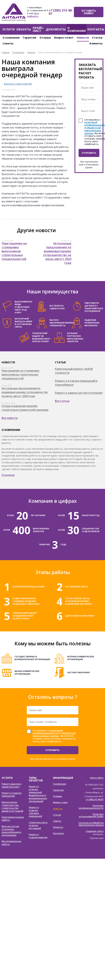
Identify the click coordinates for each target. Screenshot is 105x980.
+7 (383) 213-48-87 (61, 12)
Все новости (10, 418)
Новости (83, 38)
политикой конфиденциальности (48, 732)
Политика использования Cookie (91, 815)
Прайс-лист (38, 29)
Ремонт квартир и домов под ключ (11, 785)
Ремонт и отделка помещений (12, 794)
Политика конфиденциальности (91, 807)
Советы (8, 43)
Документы (56, 29)
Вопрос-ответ (64, 38)
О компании (77, 29)
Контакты (96, 29)
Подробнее (8, 475)
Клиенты (96, 43)
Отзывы (45, 38)
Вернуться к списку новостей (18, 84)
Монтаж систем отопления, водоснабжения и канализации (11, 831)
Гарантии (30, 38)
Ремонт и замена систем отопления (79, 393)
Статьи (97, 38)
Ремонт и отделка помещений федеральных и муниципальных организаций (38, 794)
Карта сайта (97, 778)
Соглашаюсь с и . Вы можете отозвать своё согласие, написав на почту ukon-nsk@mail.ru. (54, 736)
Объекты (24, 29)
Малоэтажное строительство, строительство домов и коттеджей (12, 807)
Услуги (9, 29)
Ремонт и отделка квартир (38, 836)
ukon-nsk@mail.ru (33, 15)
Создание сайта (95, 831)
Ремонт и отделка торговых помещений (35, 812)
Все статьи (62, 401)
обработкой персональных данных (93, 130)
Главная (5, 52)
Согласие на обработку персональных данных (91, 824)
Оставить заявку (89, 12)
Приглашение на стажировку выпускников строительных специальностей (14, 251)
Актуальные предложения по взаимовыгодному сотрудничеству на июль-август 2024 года (57, 253)
